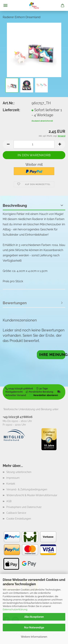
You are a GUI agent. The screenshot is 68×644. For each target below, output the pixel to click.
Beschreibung (15, 206)
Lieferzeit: (11, 110)
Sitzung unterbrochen (19, 472)
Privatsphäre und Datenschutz (24, 507)
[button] (8, 144)
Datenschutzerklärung (15, 609)
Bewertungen (15, 303)
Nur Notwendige (34, 627)
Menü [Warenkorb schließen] (5, 5)
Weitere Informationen (34, 637)
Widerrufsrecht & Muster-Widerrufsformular (32, 495)
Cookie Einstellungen (19, 519)
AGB (9, 501)
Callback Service (16, 513)
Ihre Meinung (52, 355)
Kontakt (11, 484)
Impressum (13, 478)
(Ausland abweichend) (42, 121)
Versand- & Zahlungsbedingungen (27, 489)
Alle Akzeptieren (34, 617)
